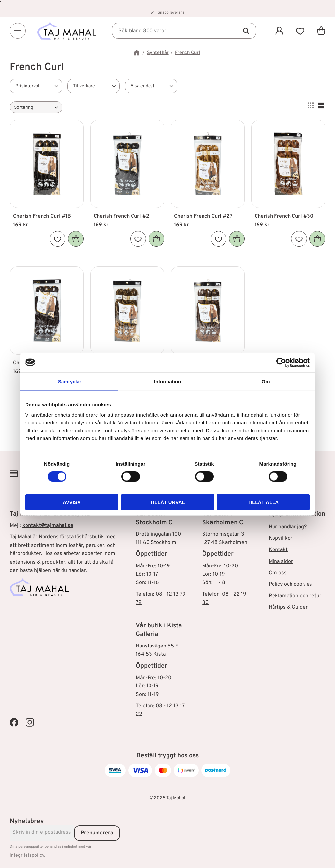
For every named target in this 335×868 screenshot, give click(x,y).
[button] (300, 31)
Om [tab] (265, 381)
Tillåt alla (263, 502)
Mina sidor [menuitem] (281, 562)
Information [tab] (168, 381)
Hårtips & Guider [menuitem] (288, 607)
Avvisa (72, 502)
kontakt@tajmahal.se (48, 526)
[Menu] (18, 31)
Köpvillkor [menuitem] (281, 538)
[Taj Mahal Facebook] (14, 722)
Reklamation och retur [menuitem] (295, 596)
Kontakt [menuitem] (278, 550)
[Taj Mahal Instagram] (30, 722)
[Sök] (246, 31)
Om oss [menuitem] (278, 573)
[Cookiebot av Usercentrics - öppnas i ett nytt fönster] (281, 362)
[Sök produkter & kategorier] (184, 31)
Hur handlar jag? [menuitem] (288, 527)
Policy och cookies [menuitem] (290, 584)
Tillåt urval (167, 502)
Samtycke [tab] (69, 381)
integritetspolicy (27, 855)
